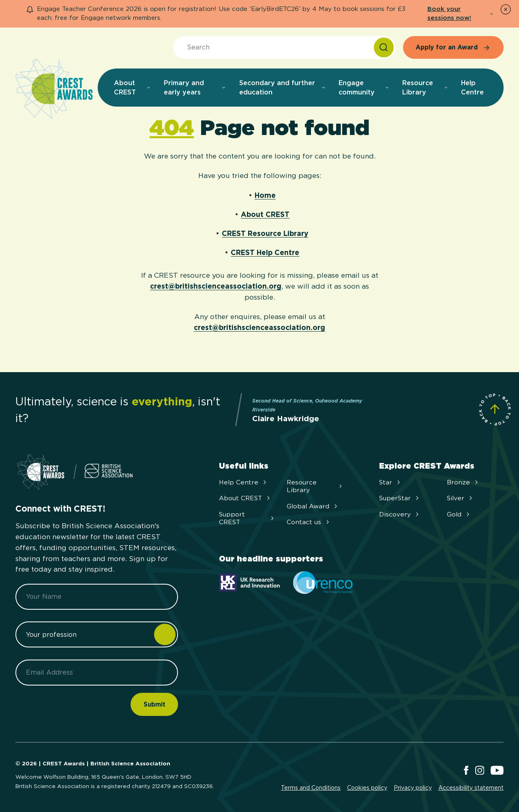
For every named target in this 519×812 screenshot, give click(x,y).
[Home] (54, 89)
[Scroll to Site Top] (495, 409)
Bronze (463, 482)
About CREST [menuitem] (132, 88)
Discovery (400, 514)
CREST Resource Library (265, 233)
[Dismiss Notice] (506, 9)
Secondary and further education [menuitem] (283, 88)
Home (265, 195)
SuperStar (400, 498)
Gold (459, 514)
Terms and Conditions (311, 788)
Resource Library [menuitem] (425, 88)
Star (390, 482)
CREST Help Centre (265, 252)
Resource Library (315, 486)
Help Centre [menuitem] (472, 88)
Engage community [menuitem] (364, 88)
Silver (460, 498)
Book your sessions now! (460, 13)
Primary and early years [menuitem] (195, 88)
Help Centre (243, 482)
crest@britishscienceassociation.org (216, 286)
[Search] (384, 48)
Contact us (309, 522)
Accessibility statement (471, 788)
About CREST (265, 214)
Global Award (313, 506)
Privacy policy (413, 788)
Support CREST (247, 518)
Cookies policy (367, 788)
